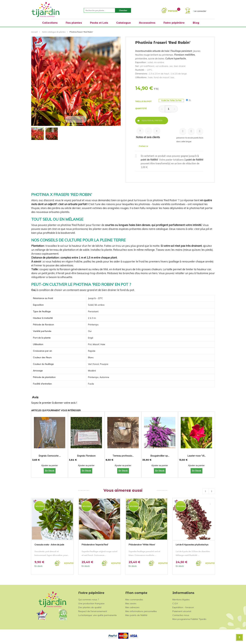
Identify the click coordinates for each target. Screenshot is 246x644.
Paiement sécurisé (182, 611)
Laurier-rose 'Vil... (197, 456)
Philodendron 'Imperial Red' (95, 545)
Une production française (91, 603)
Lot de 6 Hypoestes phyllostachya (192, 545)
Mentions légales (181, 600)
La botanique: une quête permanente (98, 615)
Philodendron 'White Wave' (142, 545)
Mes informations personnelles (141, 611)
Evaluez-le (143, 146)
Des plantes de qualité (90, 607)
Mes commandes (134, 600)
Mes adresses (132, 607)
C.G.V (175, 603)
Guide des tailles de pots (171, 101)
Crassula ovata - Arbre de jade (49, 545)
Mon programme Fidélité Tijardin (189, 619)
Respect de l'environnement (93, 611)
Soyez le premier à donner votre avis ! (54, 403)
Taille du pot (144, 101)
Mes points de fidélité (136, 615)
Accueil (34, 32)
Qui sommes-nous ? (89, 600)
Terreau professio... (123, 456)
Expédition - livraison (183, 607)
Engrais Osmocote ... (50, 456)
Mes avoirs (131, 603)
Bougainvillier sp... (160, 456)
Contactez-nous (181, 615)
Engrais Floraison (86, 456)
